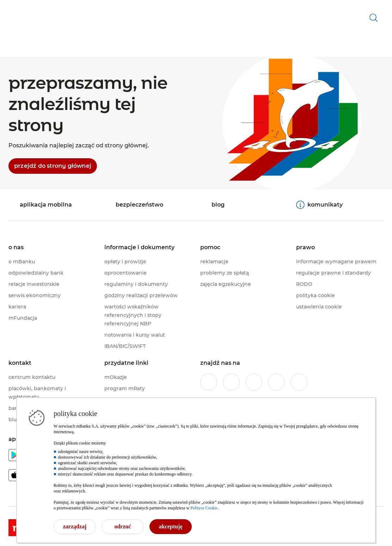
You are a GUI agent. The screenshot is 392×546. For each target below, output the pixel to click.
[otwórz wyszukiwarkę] (374, 37)
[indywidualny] (23, 8)
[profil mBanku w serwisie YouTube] (276, 382)
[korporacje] (111, 8)
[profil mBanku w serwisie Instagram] (231, 382)
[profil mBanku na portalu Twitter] (254, 382)
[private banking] (59, 8)
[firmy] (88, 8)
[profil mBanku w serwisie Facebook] (209, 382)
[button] (83, 30)
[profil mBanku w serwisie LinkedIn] (299, 382)
